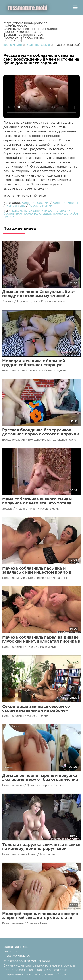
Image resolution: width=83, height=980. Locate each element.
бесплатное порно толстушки (27, 214)
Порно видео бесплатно (22, 32)
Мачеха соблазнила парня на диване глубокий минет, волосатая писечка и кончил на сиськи (41, 642)
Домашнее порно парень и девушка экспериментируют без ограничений (40, 778)
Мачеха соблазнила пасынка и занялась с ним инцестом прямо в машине (37, 572)
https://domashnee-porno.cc (25, 23)
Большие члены (65, 203)
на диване (32, 211)
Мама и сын (15, 206)
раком (17, 211)
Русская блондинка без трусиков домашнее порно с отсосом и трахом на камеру (41, 434)
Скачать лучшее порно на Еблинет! (31, 29)
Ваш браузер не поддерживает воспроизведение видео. (41, 96)
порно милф (13, 40)
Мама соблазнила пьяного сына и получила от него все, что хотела (37, 501)
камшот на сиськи (56, 211)
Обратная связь (16, 947)
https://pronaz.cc (17, 956)
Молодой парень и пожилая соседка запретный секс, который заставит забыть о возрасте (40, 918)
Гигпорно (11, 951)
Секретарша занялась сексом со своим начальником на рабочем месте (36, 711)
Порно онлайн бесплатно (24, 38)
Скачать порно (15, 26)
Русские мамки (40, 206)
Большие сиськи (35, 203)
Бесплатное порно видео (23, 35)
